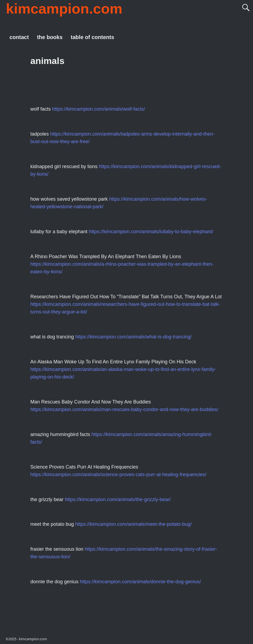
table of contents (93, 37)
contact (19, 37)
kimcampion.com (64, 9)
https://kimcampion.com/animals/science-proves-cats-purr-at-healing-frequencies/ (118, 475)
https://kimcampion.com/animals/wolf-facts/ (99, 109)
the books (50, 37)
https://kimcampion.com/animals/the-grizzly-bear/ (118, 499)
